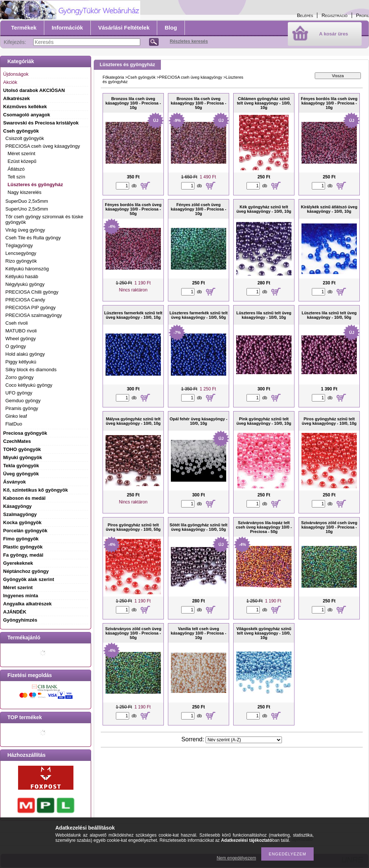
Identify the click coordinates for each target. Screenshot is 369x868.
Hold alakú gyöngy (25, 354)
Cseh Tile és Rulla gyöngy (33, 238)
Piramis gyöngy (22, 408)
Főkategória (113, 77)
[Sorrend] (244, 740)
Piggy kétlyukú (21, 362)
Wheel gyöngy (21, 339)
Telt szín (17, 177)
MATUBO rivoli (21, 331)
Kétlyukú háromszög (27, 269)
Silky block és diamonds (31, 370)
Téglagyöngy (19, 245)
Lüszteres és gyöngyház (35, 184)
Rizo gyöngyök (21, 261)
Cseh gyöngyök (142, 77)
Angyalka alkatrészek (28, 604)
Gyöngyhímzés (20, 620)
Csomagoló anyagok (27, 115)
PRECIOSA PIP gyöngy (31, 307)
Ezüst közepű (22, 161)
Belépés (305, 15)
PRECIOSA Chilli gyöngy (32, 292)
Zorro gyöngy (20, 377)
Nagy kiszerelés (25, 192)
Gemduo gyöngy (23, 401)
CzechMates (17, 441)
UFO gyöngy (19, 393)
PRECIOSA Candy (25, 300)
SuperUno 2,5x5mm (27, 209)
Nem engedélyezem (236, 858)
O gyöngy (16, 346)
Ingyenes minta (21, 596)
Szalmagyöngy (20, 514)
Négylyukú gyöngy (25, 284)
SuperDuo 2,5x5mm (27, 201)
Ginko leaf (16, 416)
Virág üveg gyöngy (25, 230)
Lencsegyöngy (21, 253)
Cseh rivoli (17, 323)
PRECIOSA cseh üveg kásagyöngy (191, 77)
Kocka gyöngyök (23, 522)
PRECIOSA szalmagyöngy (34, 315)
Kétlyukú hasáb (22, 276)
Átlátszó (16, 169)
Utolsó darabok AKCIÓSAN (34, 90)
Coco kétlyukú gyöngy (29, 385)
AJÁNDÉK (15, 612)
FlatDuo (14, 424)
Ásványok (15, 482)
